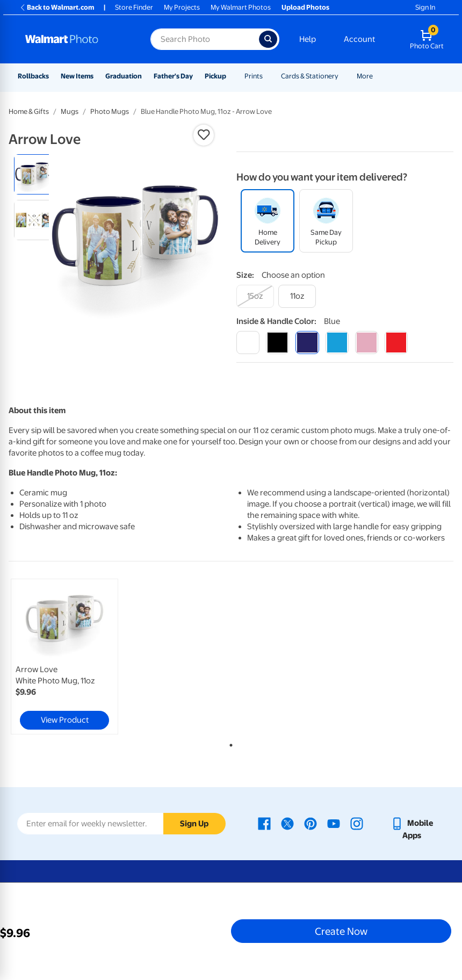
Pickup (215, 76)
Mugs (70, 111)
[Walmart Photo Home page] (76, 39)
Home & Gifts (29, 111)
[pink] (367, 343)
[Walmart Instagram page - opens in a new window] (357, 823)
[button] (204, 135)
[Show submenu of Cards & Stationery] (343, 76)
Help (308, 39)
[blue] (307, 343)
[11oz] (297, 296)
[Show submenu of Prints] (268, 76)
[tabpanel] (83, 657)
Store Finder (134, 7)
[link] (64, 657)
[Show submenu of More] (378, 76)
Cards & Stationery (310, 76)
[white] (248, 343)
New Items (77, 76)
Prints (254, 76)
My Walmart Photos (241, 7)
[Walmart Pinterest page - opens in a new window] (311, 823)
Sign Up (194, 824)
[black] (277, 343)
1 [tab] (229, 743)
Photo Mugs (110, 111)
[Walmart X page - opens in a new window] (287, 823)
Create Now (341, 931)
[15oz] (255, 296)
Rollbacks (33, 76)
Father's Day (173, 76)
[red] (396, 343)
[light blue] (337, 343)
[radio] (34, 174)
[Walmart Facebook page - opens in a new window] (264, 823)
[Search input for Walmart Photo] (205, 39)
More (365, 76)
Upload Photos (305, 7)
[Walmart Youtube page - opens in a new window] (334, 823)
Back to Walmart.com (57, 7)
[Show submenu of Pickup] (231, 76)
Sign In (425, 7)
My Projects (182, 7)
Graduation (124, 76)
